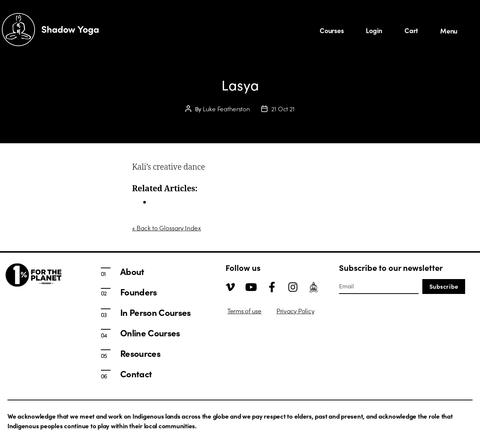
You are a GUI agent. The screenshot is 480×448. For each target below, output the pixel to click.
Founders (139, 292)
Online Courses (150, 333)
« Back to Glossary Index (167, 228)
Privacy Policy (295, 311)
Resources (140, 353)
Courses (332, 30)
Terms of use (244, 311)
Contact (136, 374)
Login (374, 30)
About (132, 271)
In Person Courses (176, 202)
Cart (411, 30)
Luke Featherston (226, 109)
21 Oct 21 (283, 109)
